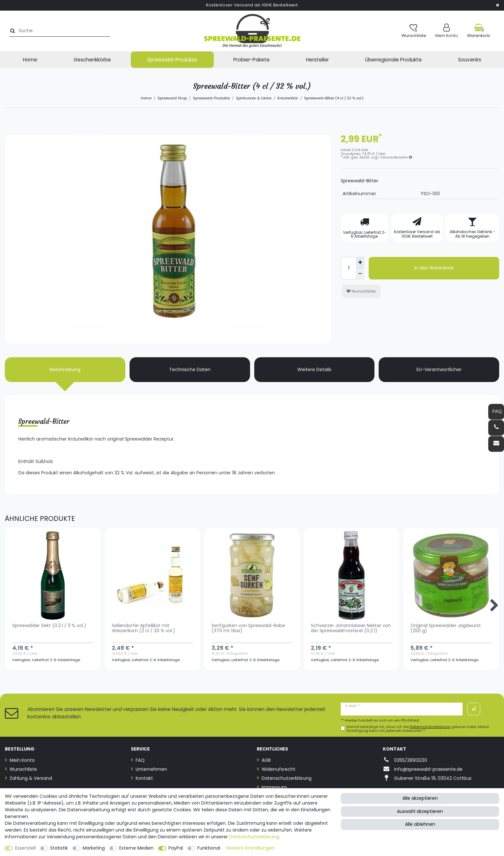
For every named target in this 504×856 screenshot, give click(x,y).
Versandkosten (396, 157)
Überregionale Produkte (393, 60)
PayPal (176, 848)
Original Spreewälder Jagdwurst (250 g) (446, 628)
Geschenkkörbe (92, 60)
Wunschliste (361, 291)
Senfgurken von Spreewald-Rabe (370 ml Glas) (248, 628)
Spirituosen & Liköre (254, 98)
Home (30, 60)
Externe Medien (136, 848)
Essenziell (25, 848)
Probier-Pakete (252, 60)
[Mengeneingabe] (348, 268)
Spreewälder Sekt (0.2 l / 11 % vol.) (49, 626)
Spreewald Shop (172, 98)
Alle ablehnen (420, 824)
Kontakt (144, 778)
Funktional (209, 848)
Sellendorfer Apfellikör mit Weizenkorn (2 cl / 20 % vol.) (144, 628)
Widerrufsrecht (279, 769)
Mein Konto (22, 760)
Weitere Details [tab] (314, 369)
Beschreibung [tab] (65, 369)
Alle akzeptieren (420, 798)
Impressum (274, 787)
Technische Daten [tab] (190, 369)
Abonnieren (474, 709)
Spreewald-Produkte (172, 60)
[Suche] (12, 31)
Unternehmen (151, 769)
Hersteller (317, 60)
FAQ (140, 760)
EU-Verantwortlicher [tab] (439, 369)
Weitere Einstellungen (250, 848)
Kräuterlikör (288, 98)
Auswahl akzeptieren (420, 811)
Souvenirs (470, 60)
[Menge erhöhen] (360, 263)
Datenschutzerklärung (287, 778)
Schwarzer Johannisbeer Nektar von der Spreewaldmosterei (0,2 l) (351, 628)
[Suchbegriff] (62, 31)
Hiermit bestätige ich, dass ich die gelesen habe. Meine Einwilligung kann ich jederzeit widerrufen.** (418, 729)
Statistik (59, 848)
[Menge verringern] (360, 274)
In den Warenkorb (434, 268)
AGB (266, 760)
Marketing (94, 848)
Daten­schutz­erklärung (254, 837)
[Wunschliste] (414, 31)
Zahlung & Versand (31, 778)
